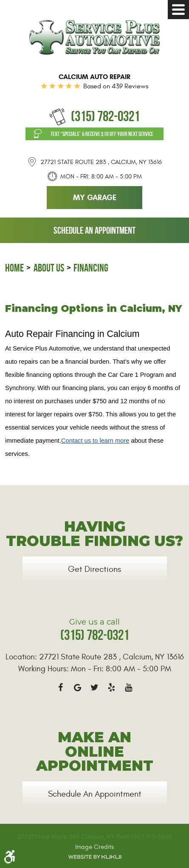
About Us (49, 268)
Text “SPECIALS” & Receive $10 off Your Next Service (102, 134)
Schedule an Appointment (94, 230)
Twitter (95, 687)
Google (78, 687)
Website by (95, 857)
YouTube (129, 687)
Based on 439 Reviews (116, 86)
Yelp (112, 687)
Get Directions (94, 569)
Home (14, 268)
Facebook (61, 687)
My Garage (95, 198)
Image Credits (94, 847)
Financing (91, 268)
